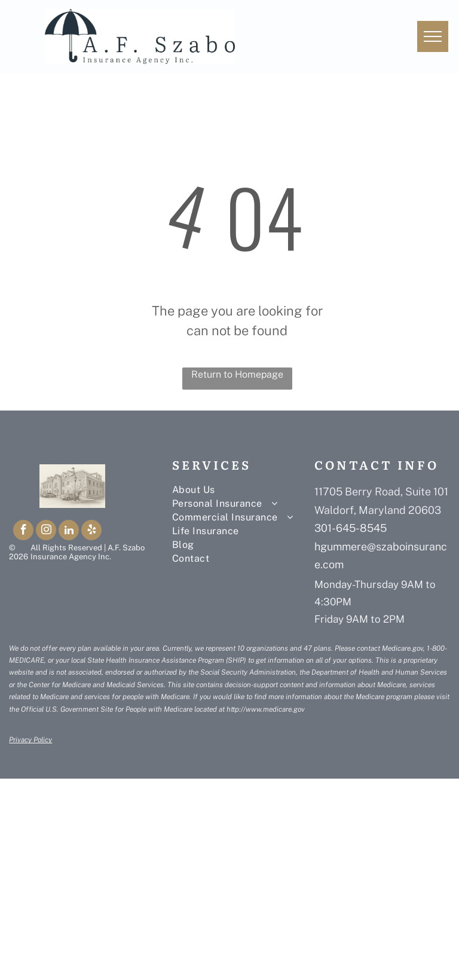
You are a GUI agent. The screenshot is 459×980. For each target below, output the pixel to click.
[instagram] (46, 532)
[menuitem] (243, 490)
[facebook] (23, 532)
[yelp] (91, 532)
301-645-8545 (351, 528)
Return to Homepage (237, 374)
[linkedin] (69, 532)
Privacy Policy (30, 740)
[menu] (433, 36)
